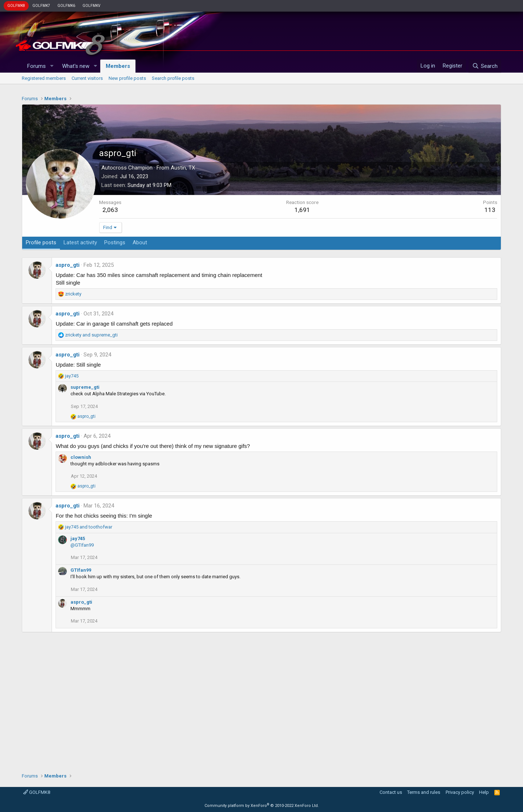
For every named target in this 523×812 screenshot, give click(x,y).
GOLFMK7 (41, 6)
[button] (52, 66)
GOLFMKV (91, 6)
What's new (76, 66)
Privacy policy (460, 792)
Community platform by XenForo (262, 806)
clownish (81, 457)
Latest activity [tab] (80, 242)
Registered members (44, 78)
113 (490, 210)
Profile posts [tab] (41, 242)
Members (118, 66)
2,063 (110, 210)
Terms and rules (424, 792)
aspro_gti (68, 265)
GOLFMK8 (16, 6)
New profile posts (127, 78)
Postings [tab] (115, 242)
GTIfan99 (81, 570)
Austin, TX (183, 168)
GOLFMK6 (66, 6)
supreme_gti (85, 387)
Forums (37, 66)
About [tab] (140, 242)
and (91, 335)
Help (484, 792)
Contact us (391, 792)
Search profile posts (173, 78)
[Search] (485, 66)
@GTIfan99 (82, 545)
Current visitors (87, 78)
